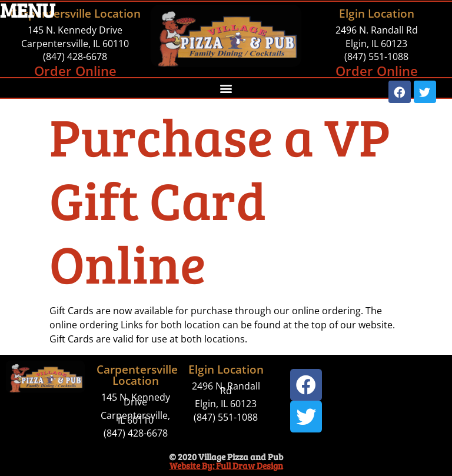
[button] (226, 88)
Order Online (75, 71)
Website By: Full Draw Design (226, 465)
